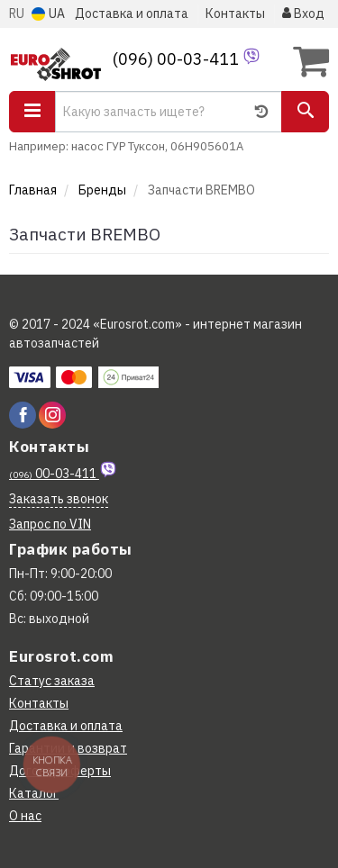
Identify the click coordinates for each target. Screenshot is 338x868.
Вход (303, 14)
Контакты (235, 14)
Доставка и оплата (132, 14)
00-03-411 (54, 474)
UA (48, 14)
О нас (25, 816)
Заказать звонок (59, 499)
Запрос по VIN (50, 524)
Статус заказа (52, 681)
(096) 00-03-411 (178, 59)
